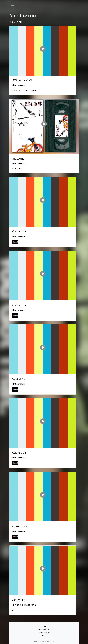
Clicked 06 (19, 453)
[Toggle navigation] (13, 4)
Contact (44, 635)
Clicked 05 (19, 305)
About (44, 627)
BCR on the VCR (22, 80)
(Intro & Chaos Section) (25, 605)
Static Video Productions (25, 90)
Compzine (19, 379)
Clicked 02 (19, 231)
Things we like (44, 630)
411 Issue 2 (19, 600)
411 (14, 610)
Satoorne (17, 169)
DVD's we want (44, 632)
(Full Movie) (19, 85)
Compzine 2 (20, 526)
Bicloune (18, 159)
